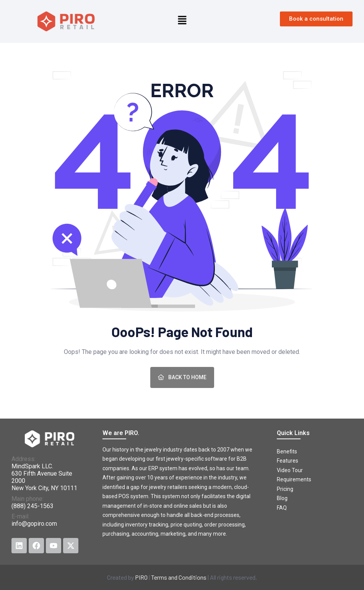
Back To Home (182, 377)
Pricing (285, 489)
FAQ (282, 508)
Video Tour (290, 470)
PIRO (141, 577)
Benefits (287, 451)
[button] (182, 20)
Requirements (294, 479)
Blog (282, 498)
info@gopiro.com (34, 524)
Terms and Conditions (179, 577)
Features (288, 461)
